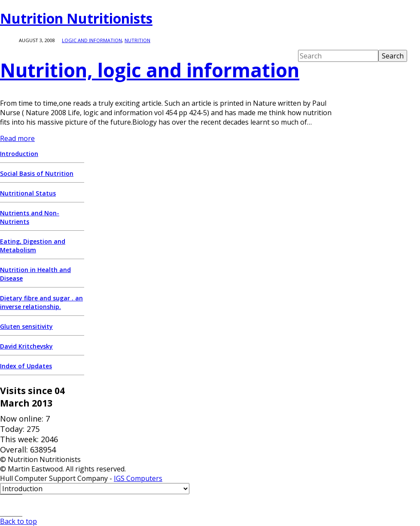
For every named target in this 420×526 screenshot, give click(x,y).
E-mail (11, 505)
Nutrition (137, 40)
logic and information (92, 40)
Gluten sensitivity (26, 326)
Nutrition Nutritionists (76, 18)
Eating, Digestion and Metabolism (33, 246)
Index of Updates (26, 366)
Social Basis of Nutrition (37, 173)
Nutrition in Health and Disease (35, 274)
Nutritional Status (28, 193)
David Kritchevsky (26, 346)
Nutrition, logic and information (150, 70)
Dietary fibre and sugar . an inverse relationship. (41, 302)
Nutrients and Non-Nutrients (30, 217)
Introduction (19, 154)
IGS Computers (138, 478)
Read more (17, 138)
